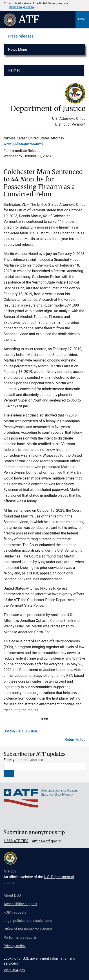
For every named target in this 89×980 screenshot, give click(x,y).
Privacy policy (15, 946)
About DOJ (12, 895)
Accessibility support (20, 904)
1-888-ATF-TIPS (16, 841)
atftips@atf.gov (45, 841)
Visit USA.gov (14, 970)
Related (14, 70)
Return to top (75, 739)
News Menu (18, 49)
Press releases (21, 36)
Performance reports (20, 937)
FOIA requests (15, 912)
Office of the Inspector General (28, 929)
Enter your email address (23, 760)
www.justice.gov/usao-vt (23, 144)
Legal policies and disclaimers (28, 921)
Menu (82, 19)
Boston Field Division (20, 731)
